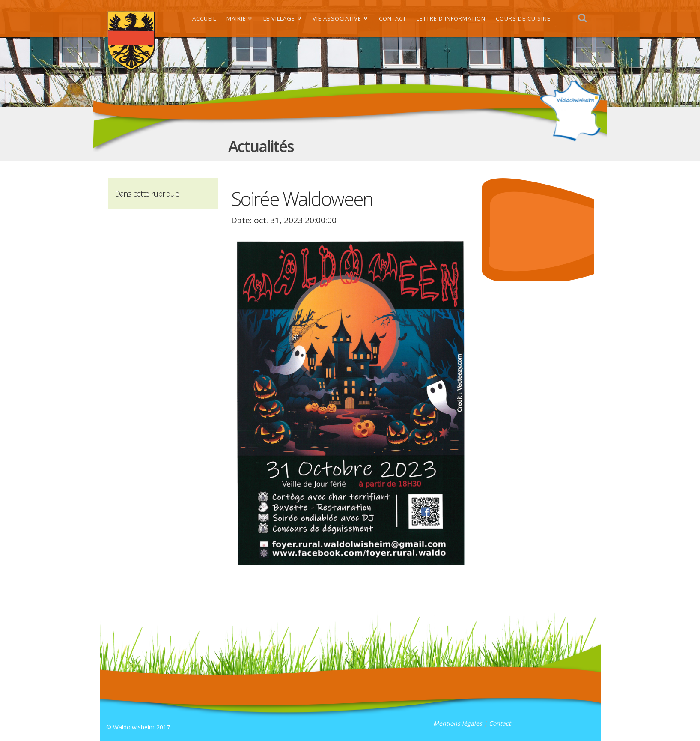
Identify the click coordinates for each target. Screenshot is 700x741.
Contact (500, 723)
